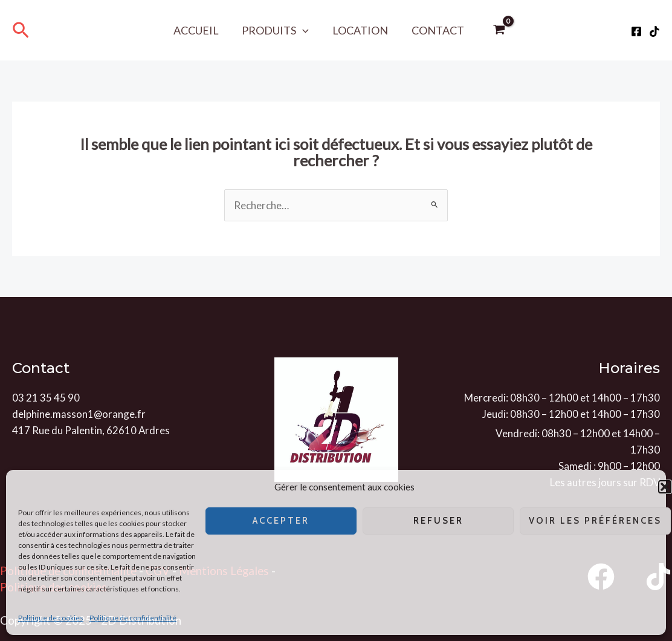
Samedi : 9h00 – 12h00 (609, 466)
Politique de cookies (51, 618)
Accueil (199, 30)
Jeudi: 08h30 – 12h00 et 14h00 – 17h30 (571, 414)
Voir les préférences (595, 521)
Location (360, 30)
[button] (665, 487)
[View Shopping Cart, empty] (496, 30)
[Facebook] (636, 31)
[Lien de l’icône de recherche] (21, 31)
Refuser (438, 521)
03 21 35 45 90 (46, 398)
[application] (304, 30)
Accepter (281, 521)
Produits (276, 30)
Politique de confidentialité (133, 618)
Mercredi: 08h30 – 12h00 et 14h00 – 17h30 (562, 398)
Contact (435, 30)
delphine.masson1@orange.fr (79, 414)
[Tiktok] (654, 31)
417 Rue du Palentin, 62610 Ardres (91, 430)
